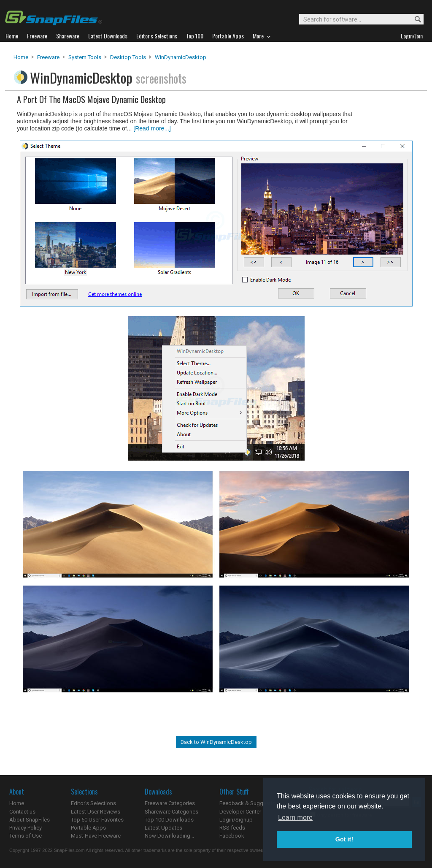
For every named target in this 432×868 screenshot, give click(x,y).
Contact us (22, 812)
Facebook (232, 836)
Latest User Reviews (96, 812)
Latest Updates (163, 828)
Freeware (48, 57)
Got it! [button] (344, 839)
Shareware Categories (171, 812)
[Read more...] (152, 128)
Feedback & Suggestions (250, 803)
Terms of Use (26, 836)
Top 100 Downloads (169, 820)
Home (21, 57)
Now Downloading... (169, 836)
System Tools (85, 57)
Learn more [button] (295, 818)
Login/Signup (236, 820)
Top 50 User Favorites (97, 820)
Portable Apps (88, 828)
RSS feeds (232, 828)
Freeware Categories (170, 803)
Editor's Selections (93, 803)
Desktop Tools (128, 57)
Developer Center (240, 812)
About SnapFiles (30, 820)
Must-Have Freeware (96, 836)
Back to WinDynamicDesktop (216, 742)
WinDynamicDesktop (181, 57)
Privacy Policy (26, 828)
